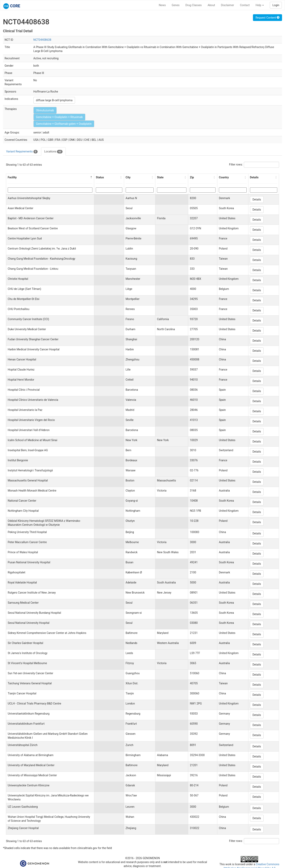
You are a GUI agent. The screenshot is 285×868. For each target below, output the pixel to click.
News (162, 5)
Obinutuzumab (45, 110)
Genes (176, 5)
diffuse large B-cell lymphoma (54, 100)
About (211, 5)
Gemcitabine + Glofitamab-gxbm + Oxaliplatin (64, 124)
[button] (91, 177)
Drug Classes (194, 5)
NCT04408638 (42, 40)
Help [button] (260, 5)
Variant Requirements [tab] (22, 152)
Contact (245, 5)
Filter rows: (236, 165)
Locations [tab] (54, 152)
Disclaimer (227, 5)
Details (257, 200)
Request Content (267, 18)
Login (276, 5)
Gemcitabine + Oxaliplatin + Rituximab (59, 117)
